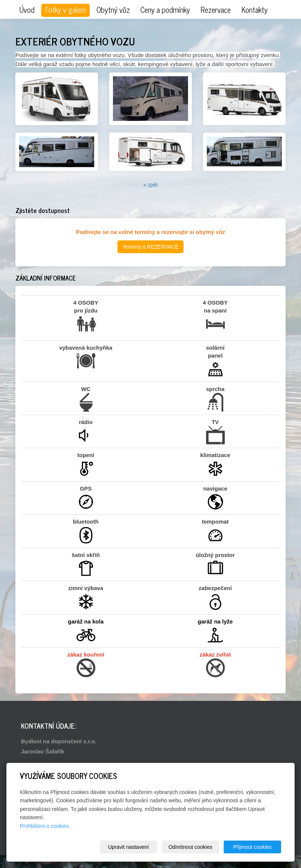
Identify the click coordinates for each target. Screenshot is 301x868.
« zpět (150, 185)
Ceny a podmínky (165, 10)
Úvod (27, 10)
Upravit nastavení (129, 847)
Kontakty (254, 10)
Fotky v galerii (65, 10)
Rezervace (216, 10)
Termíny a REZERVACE (150, 247)
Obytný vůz (113, 10)
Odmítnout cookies (190, 847)
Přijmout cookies (252, 847)
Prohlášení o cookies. (45, 826)
